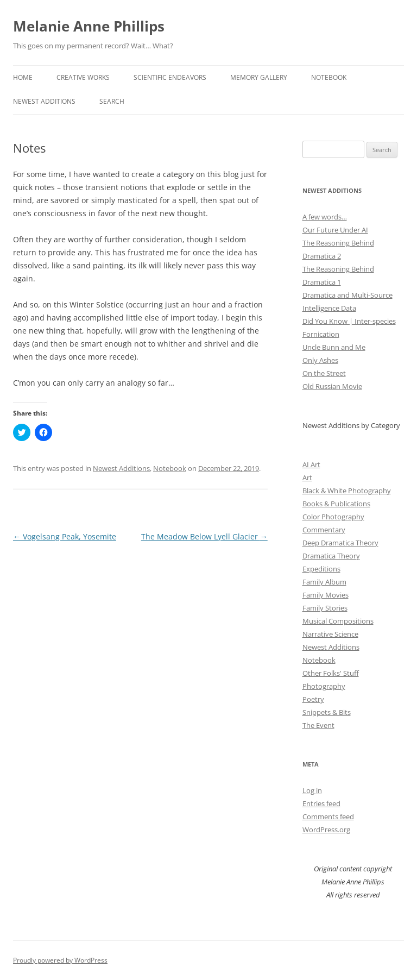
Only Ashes (320, 360)
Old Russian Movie (332, 386)
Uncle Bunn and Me (334, 347)
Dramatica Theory (331, 556)
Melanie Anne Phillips (89, 26)
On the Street (324, 373)
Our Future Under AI (335, 230)
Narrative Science (330, 634)
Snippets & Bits (327, 712)
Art (307, 478)
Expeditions (321, 569)
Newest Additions (44, 101)
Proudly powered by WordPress (60, 960)
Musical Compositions (338, 621)
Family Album (324, 582)
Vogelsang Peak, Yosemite (65, 536)
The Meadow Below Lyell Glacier (204, 536)
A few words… (325, 217)
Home (23, 77)
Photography (324, 686)
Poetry (313, 699)
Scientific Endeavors (170, 77)
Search (112, 101)
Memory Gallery (259, 77)
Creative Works (83, 77)
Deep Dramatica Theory (340, 543)
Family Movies (326, 595)
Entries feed (321, 803)
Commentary (324, 530)
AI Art (311, 464)
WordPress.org (326, 830)
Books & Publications (336, 504)
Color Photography (333, 517)
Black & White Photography (347, 491)
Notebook (329, 77)
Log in (312, 790)
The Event (318, 725)
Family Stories (325, 608)
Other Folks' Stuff (331, 673)
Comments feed (328, 816)
